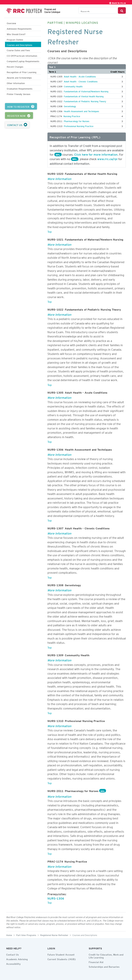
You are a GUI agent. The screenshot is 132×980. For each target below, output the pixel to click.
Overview (11, 23)
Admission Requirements (19, 28)
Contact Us (12, 954)
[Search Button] (122, 10)
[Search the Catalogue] (98, 10)
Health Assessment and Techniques (81, 111)
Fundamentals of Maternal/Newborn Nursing (86, 91)
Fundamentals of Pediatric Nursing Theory (85, 101)
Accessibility (13, 963)
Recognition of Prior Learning (21, 72)
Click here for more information (96, 154)
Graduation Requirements (20, 88)
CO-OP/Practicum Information (22, 55)
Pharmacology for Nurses (76, 121)
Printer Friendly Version (18, 94)
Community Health (73, 86)
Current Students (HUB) (62, 959)
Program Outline (15, 39)
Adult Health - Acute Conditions (80, 76)
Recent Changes (15, 66)
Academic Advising (17, 959)
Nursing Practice (72, 116)
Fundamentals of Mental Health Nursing (84, 96)
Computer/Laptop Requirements (23, 61)
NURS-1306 (56, 898)
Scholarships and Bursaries (104, 966)
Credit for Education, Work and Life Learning (106, 956)
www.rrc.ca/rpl (107, 158)
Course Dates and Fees (18, 50)
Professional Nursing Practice (79, 126)
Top (50, 231)
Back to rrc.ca (117, 2)
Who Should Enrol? (16, 34)
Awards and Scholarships (19, 77)
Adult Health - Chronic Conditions (81, 81)
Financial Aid (96, 962)
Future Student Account (61, 954)
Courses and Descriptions (19, 45)
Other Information (16, 83)
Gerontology (70, 106)
